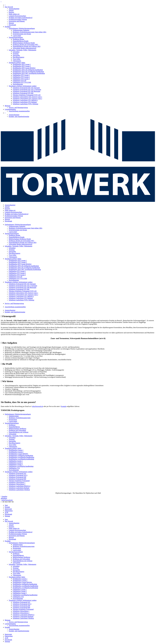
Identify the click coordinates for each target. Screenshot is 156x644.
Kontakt (64, 406)
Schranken (16, 52)
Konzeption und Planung (17, 21)
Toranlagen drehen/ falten (17, 63)
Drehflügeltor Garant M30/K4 (18, 454)
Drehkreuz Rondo (18, 39)
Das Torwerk (9, 7)
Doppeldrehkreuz (14, 427)
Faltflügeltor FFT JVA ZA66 (22, 82)
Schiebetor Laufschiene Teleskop (19, 490)
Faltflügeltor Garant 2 (16, 463)
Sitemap (7, 516)
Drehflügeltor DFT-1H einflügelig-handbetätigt (28, 70)
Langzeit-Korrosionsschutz (17, 16)
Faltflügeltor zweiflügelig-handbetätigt (21, 466)
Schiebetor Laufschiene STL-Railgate (25, 102)
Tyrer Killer (17, 59)
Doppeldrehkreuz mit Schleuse (19, 432)
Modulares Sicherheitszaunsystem (20, 418)
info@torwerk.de (38, 406)
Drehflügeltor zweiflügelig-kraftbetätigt (21, 459)
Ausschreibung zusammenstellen (19, 111)
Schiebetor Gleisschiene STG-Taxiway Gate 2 (27, 99)
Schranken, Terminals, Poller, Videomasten (22, 50)
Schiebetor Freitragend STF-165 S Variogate (27, 90)
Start (6, 505)
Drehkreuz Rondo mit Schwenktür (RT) (25, 45)
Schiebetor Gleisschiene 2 (17, 484)
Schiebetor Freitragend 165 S (18, 475)
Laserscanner (17, 36)
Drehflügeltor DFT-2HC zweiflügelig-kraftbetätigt (29, 73)
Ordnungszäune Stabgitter (21, 30)
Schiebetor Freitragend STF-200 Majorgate (27, 91)
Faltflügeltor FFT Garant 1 (21, 75)
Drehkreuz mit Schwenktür (17, 430)
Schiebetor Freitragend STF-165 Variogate (26, 88)
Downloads (12, 25)
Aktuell (11, 10)
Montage (8, 106)
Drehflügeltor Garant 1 (16, 450)
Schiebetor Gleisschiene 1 (17, 482)
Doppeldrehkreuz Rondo (21, 41)
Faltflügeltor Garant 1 (16, 461)
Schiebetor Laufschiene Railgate (19, 488)
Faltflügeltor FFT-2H (19, 81)
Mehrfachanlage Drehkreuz (17, 429)
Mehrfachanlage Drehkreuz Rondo (24, 43)
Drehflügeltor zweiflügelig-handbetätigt (21, 457)
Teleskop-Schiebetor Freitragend (19, 481)
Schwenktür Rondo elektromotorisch (24, 48)
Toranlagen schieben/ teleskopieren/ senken (23, 86)
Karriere (11, 12)
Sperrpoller (16, 55)
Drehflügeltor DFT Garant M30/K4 (24, 68)
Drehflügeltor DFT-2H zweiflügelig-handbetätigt (28, 72)
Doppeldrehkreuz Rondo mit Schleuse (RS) (27, 46)
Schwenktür (13, 434)
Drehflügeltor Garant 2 (16, 452)
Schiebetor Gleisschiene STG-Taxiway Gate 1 (27, 97)
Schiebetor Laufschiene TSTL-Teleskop (25, 104)
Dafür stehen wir (14, 14)
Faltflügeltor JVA (14, 468)
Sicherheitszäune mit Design (22, 34)
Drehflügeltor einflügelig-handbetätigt (21, 456)
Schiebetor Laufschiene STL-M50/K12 (25, 100)
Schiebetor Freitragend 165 (17, 473)
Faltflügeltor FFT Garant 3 (21, 79)
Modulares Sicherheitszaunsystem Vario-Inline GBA (29, 32)
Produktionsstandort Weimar (18, 19)
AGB (6, 512)
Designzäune (13, 420)
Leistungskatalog (10, 109)
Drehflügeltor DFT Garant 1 (22, 64)
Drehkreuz (12, 425)
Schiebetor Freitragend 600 (17, 479)
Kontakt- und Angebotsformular (19, 116)
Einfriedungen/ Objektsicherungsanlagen (22, 28)
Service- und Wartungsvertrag (18, 107)
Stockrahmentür (18, 84)
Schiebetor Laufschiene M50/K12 (20, 486)
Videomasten (17, 61)
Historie (11, 23)
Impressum (8, 509)
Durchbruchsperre (19, 57)
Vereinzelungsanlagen (16, 37)
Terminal (16, 54)
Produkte (8, 27)
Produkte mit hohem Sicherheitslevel (21, 18)
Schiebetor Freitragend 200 (17, 477)
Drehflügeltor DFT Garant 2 (22, 66)
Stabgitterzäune (14, 416)
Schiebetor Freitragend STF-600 (23, 93)
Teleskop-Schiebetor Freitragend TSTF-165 (27, 95)
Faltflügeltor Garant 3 (16, 465)
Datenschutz (9, 511)
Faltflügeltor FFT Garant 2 (21, 77)
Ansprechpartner (14, 9)
